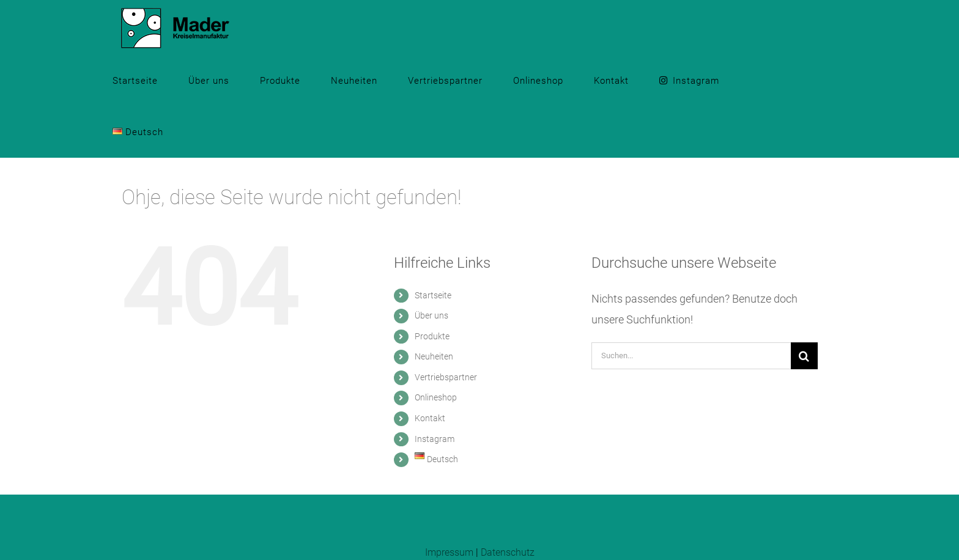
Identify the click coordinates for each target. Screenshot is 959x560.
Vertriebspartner (446, 377)
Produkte (432, 336)
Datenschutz (508, 552)
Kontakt (430, 418)
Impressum (449, 552)
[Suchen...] (691, 356)
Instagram (435, 439)
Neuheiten (434, 356)
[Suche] (804, 356)
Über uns (431, 315)
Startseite (433, 295)
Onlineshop (436, 397)
